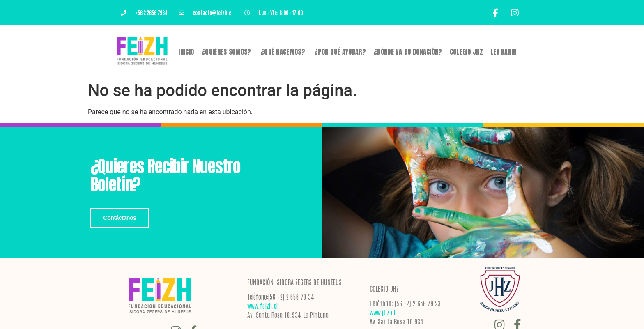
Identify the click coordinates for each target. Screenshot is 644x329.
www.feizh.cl (262, 306)
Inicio (186, 52)
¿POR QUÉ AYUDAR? (340, 52)
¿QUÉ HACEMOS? (284, 52)
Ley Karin (504, 52)
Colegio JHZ (466, 52)
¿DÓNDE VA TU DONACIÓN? (408, 52)
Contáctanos (120, 218)
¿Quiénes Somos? (227, 52)
